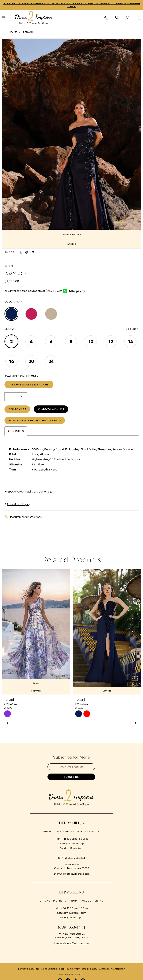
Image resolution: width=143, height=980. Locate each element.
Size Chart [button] (132, 329)
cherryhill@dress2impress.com (72, 874)
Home (13, 32)
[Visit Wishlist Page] (128, 18)
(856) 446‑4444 (72, 858)
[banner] (34, 18)
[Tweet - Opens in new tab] (20, 252)
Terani (28, 32)
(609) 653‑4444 (72, 928)
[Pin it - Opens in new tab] (27, 252)
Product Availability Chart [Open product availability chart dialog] (29, 384)
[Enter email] (71, 767)
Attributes (16, 431)
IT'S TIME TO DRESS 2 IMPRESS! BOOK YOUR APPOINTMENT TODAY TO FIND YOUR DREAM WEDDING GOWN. (72, 5)
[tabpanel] (71, 144)
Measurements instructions (25, 517)
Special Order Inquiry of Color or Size (30, 492)
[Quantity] (16, 397)
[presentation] (36, 632)
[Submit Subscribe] (71, 777)
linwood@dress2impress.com (71, 943)
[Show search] (117, 18)
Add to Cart (17, 409)
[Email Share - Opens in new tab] (33, 252)
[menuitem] (106, 18)
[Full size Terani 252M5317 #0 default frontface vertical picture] (71, 144)
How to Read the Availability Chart (35, 420)
